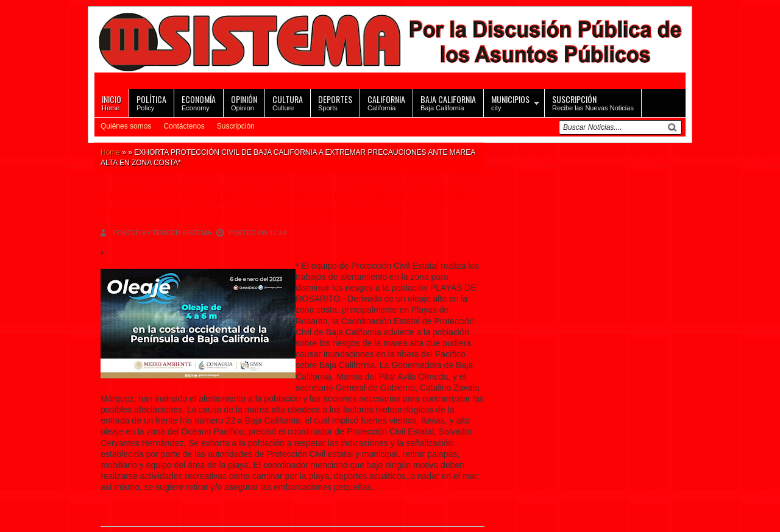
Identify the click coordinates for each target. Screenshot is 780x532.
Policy (151, 102)
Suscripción (236, 126)
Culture (288, 102)
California (386, 102)
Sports (335, 102)
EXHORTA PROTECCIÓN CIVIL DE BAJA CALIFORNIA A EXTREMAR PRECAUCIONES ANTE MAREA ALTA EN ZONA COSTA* (287, 205)
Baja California (448, 102)
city (510, 102)
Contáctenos (184, 126)
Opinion (244, 102)
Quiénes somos (126, 126)
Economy (199, 102)
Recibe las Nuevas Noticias (593, 102)
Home (112, 102)
